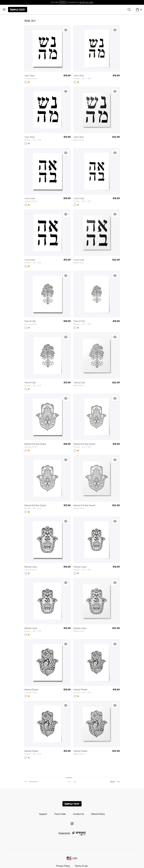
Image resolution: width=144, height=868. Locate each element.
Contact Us (79, 814)
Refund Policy (98, 814)
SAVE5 (62, 2)
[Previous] (31, 780)
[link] (47, 48)
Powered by (72, 833)
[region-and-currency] (72, 858)
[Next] (115, 780)
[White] (26, 82)
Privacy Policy (63, 866)
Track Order (60, 814)
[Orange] (29, 82)
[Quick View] (66, 30)
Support (43, 814)
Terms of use (81, 866)
